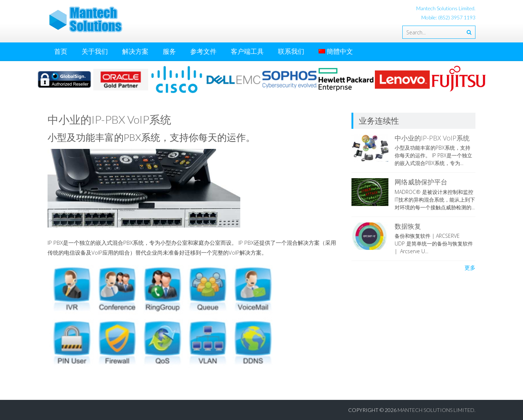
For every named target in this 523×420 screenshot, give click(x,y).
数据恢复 (408, 226)
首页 (61, 51)
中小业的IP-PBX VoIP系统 (432, 138)
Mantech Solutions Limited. (437, 410)
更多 (470, 267)
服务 (169, 51)
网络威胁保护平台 (421, 182)
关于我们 (95, 51)
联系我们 (291, 51)
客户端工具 (247, 51)
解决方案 (135, 51)
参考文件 (203, 51)
